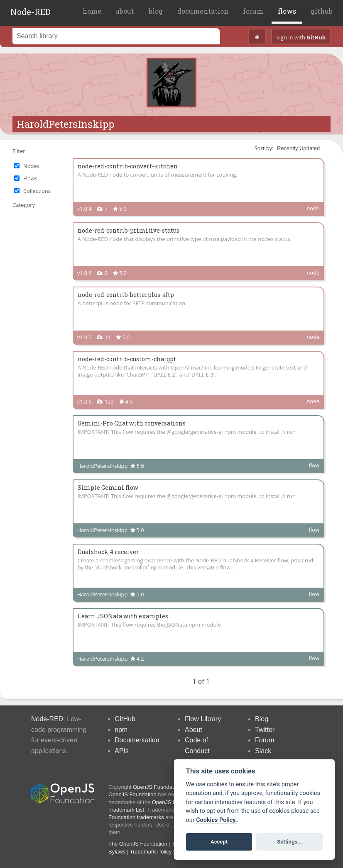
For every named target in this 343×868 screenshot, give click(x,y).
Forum (265, 740)
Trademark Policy (151, 852)
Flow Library (203, 719)
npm (121, 730)
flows (287, 11)
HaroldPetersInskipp (65, 124)
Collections (37, 191)
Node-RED (31, 12)
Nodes (31, 166)
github (322, 11)
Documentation (137, 740)
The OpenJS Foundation (138, 844)
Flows (30, 178)
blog (156, 11)
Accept (219, 842)
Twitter (265, 730)
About (194, 730)
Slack (263, 751)
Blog (262, 719)
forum (253, 11)
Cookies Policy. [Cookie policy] (216, 820)
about (125, 11)
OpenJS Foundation (157, 787)
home (92, 11)
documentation (203, 11)
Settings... (289, 842)
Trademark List (126, 810)
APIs (122, 751)
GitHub (125, 719)
